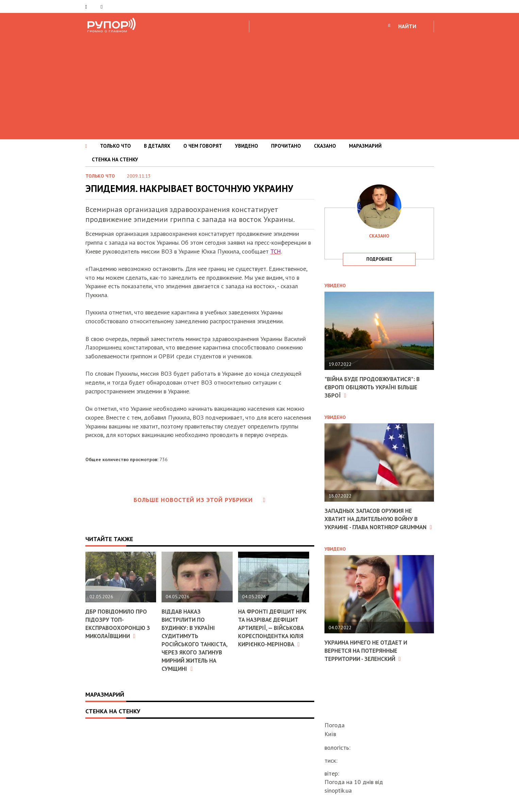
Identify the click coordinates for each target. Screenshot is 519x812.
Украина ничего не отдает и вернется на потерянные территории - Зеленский (369, 657)
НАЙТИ (407, 26)
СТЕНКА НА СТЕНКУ (115, 159)
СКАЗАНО (325, 146)
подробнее (379, 259)
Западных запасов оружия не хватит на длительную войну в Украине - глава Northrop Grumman (375, 522)
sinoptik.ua (338, 790)
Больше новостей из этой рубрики (200, 500)
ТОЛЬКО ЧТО (115, 146)
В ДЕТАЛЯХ (157, 146)
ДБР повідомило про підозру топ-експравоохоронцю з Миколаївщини (119, 623)
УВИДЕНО (247, 146)
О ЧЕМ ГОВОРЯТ (203, 146)
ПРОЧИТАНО (286, 146)
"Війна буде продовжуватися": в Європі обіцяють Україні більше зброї (375, 387)
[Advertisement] (259, 85)
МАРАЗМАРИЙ (365, 146)
